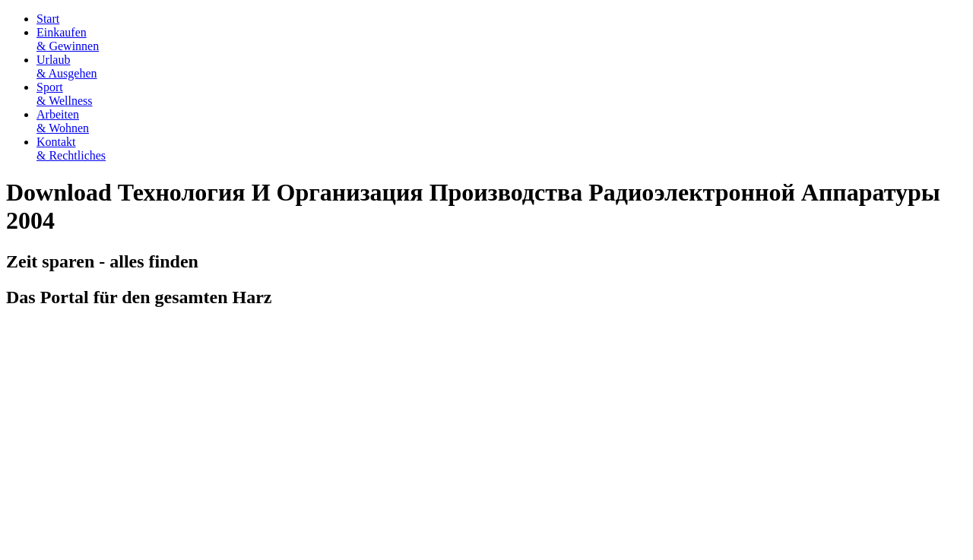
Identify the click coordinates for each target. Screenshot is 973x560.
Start (48, 19)
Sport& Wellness (65, 94)
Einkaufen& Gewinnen (68, 39)
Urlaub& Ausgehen (67, 66)
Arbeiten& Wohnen (63, 121)
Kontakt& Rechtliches (71, 149)
